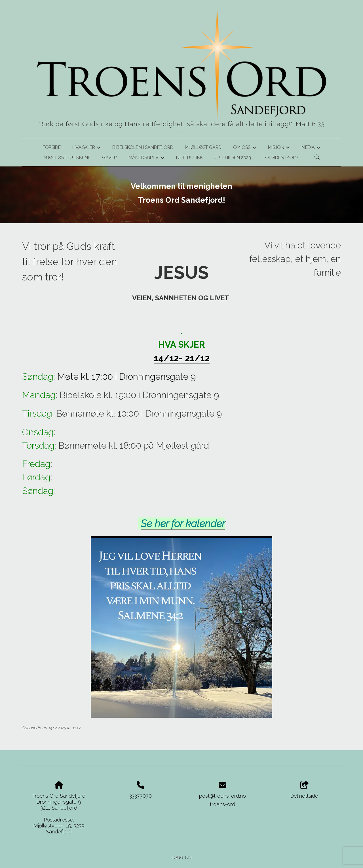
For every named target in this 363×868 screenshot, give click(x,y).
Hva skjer (86, 148)
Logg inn (181, 857)
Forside (52, 147)
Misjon (279, 148)
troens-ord (222, 804)
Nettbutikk (189, 158)
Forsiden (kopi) (280, 158)
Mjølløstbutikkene (67, 158)
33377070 (141, 796)
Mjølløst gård (203, 147)
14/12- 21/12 (182, 358)
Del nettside (304, 790)
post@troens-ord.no (222, 796)
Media (311, 148)
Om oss (245, 148)
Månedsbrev (146, 159)
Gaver (109, 158)
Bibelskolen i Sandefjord (143, 147)
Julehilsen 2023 (233, 158)
